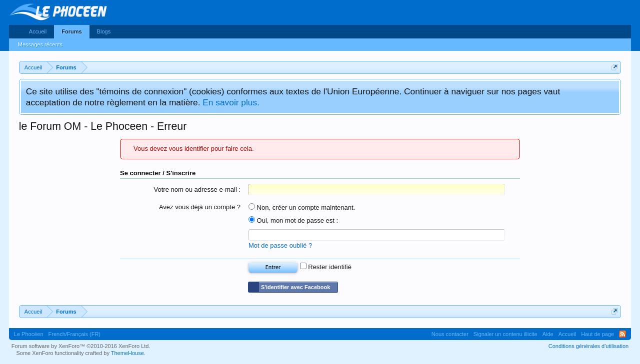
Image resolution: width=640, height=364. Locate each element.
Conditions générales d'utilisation (588, 346)
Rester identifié (326, 267)
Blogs (104, 31)
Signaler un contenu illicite (505, 334)
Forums (71, 31)
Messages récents (40, 44)
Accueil (38, 31)
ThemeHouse (127, 353)
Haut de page (597, 334)
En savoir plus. (231, 102)
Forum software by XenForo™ (81, 346)
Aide (548, 334)
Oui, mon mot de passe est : (293, 220)
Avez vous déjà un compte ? (200, 207)
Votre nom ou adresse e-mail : (197, 189)
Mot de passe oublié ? (280, 245)
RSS (622, 334)
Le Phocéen (29, 334)
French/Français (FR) (75, 334)
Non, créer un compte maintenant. (302, 207)
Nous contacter (450, 334)
